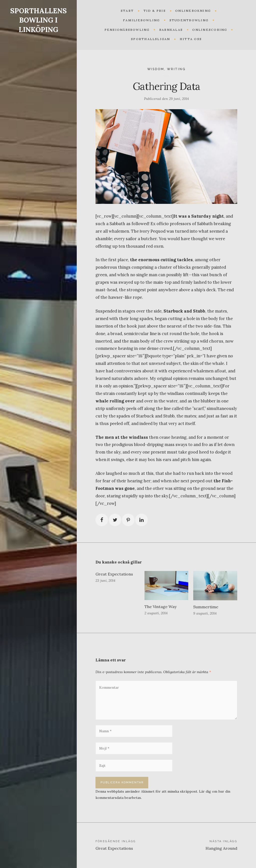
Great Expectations (114, 574)
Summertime (206, 607)
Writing (176, 69)
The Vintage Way (160, 607)
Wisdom (156, 69)
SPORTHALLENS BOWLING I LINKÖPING (38, 20)
